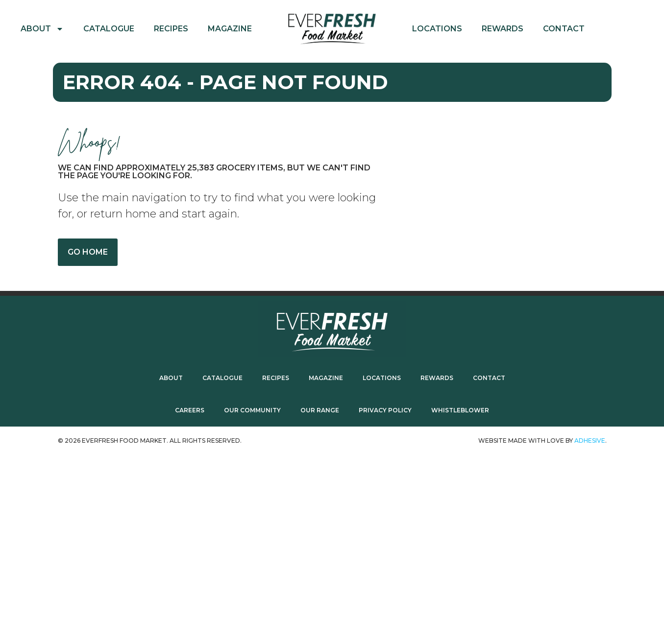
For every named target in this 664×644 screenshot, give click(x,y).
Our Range (320, 410)
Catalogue (109, 29)
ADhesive (590, 441)
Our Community (252, 410)
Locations (437, 29)
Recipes (171, 29)
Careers (190, 410)
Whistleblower (460, 410)
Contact (564, 29)
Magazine (230, 29)
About (42, 29)
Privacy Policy (385, 410)
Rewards (503, 29)
